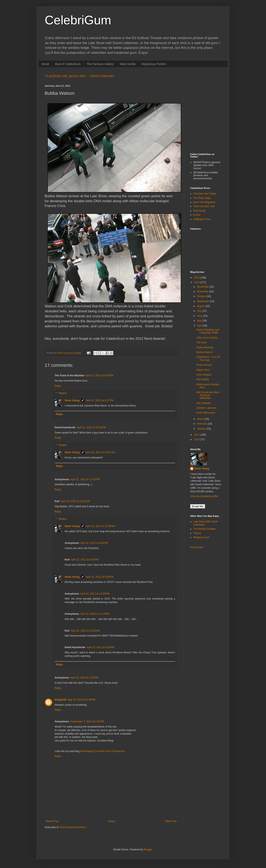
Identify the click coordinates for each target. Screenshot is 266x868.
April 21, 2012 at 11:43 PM (85, 479)
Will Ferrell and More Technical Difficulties (208, 395)
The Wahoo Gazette (204, 529)
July (200, 311)
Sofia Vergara (204, 375)
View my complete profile (204, 496)
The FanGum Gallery (100, 64)
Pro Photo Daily (202, 198)
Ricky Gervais (204, 365)
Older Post (171, 821)
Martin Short (203, 370)
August (201, 306)
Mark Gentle (128, 64)
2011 (197, 435)
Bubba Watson (204, 352)
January (202, 429)
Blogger (148, 850)
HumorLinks (197, 547)
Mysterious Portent (154, 64)
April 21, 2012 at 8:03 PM (99, 376)
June (200, 316)
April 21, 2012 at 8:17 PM (100, 400)
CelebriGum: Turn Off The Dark (208, 358)
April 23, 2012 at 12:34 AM (85, 631)
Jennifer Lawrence (207, 408)
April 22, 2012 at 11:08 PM (95, 594)
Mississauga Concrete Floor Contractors (102, 751)
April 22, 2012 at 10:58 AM (100, 526)
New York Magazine (204, 202)
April (200, 326)
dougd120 (61, 700)
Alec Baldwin (204, 403)
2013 (197, 278)
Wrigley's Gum (201, 537)
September (203, 301)
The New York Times (205, 194)
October (202, 296)
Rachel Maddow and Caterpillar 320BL (208, 331)
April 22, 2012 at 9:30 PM (85, 560)
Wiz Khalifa (203, 379)
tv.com (197, 215)
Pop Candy (199, 211)
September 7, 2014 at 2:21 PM (87, 721)
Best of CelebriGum (68, 64)
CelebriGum (78, 20)
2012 (197, 282)
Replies (63, 393)
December (203, 287)
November (203, 292)
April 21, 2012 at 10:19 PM (91, 427)
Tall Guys (201, 342)
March (201, 419)
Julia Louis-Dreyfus (207, 338)
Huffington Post (202, 219)
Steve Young (72, 400)
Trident (197, 533)
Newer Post (52, 821)
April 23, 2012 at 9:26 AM (100, 647)
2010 (197, 440)
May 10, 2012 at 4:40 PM (81, 700)
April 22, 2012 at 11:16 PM (95, 614)
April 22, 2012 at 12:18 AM (75, 501)
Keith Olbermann (206, 413)
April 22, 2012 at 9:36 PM (100, 577)
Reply (58, 386)
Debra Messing (205, 347)
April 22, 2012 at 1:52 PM (84, 678)
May (200, 321)
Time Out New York (204, 206)
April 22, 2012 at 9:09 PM (94, 543)
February (202, 424)
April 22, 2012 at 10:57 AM (100, 452)
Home (45, 64)
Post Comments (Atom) (73, 827)
